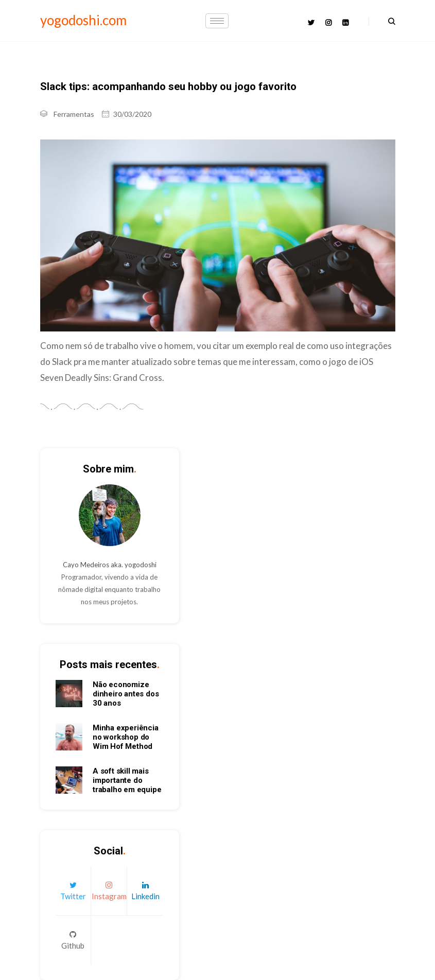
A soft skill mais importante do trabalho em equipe (127, 780)
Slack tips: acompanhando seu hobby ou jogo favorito (168, 86)
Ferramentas (74, 114)
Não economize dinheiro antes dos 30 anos (126, 694)
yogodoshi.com (83, 20)
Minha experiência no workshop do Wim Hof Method (126, 737)
